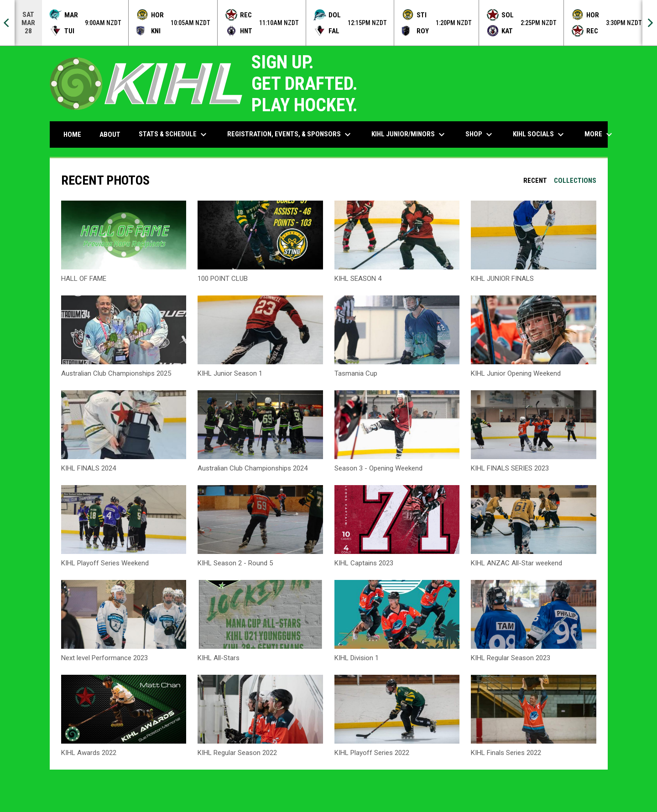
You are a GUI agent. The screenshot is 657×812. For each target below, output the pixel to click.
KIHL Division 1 (357, 658)
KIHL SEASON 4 (358, 279)
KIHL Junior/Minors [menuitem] (409, 134)
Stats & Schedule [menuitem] (174, 134)
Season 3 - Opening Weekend (378, 468)
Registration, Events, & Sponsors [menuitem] (290, 134)
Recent (535, 181)
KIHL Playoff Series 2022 (372, 753)
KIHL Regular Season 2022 (237, 753)
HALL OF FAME (84, 279)
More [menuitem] (600, 134)
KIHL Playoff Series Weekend (105, 563)
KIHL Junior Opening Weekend (516, 373)
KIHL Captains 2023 (364, 563)
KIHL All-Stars (219, 658)
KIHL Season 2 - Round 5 (235, 563)
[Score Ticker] (328, 23)
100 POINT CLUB (223, 279)
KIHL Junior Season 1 (230, 373)
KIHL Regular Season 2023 (511, 658)
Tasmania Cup (356, 373)
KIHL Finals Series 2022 (506, 753)
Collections (575, 181)
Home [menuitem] (72, 134)
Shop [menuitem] (480, 134)
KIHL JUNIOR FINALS (502, 279)
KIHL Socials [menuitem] (540, 134)
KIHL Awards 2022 (89, 753)
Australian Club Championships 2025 (116, 373)
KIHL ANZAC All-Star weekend (516, 563)
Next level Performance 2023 (104, 658)
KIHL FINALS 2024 (89, 468)
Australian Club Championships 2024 (253, 468)
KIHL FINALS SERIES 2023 (510, 468)
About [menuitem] (110, 134)
